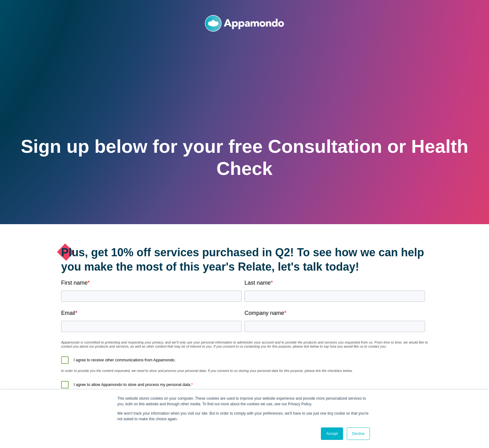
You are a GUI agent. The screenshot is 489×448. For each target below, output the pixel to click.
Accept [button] (332, 434)
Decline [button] (358, 434)
